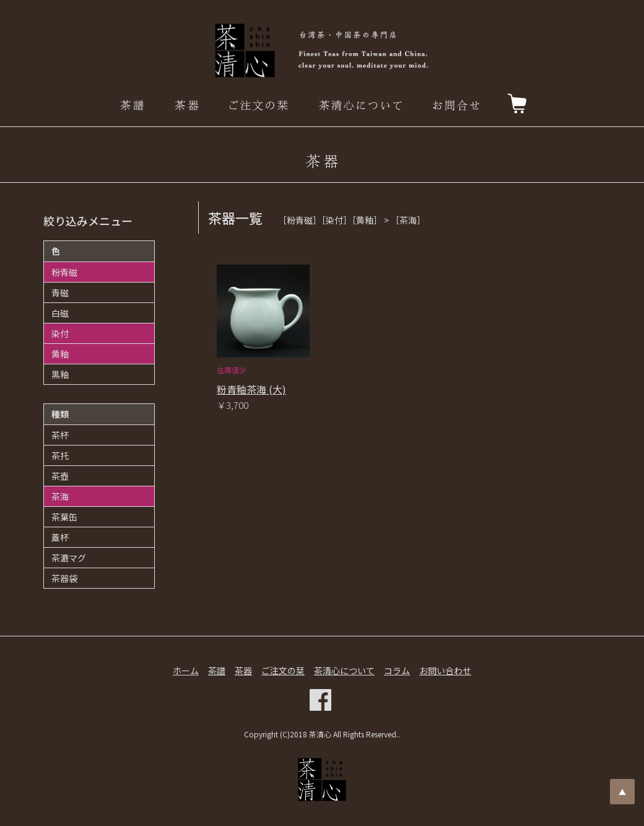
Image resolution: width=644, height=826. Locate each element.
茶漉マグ (69, 558)
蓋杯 (60, 537)
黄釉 (60, 354)
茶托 (60, 455)
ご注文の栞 (283, 670)
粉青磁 (64, 272)
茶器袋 (64, 578)
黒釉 (60, 374)
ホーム (186, 670)
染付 (60, 333)
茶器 (243, 670)
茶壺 (60, 476)
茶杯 (60, 435)
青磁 (60, 292)
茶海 (60, 496)
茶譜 (217, 670)
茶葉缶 (64, 517)
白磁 (60, 313)
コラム (397, 670)
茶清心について (344, 670)
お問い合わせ (445, 670)
